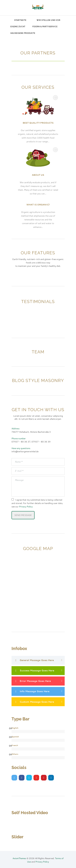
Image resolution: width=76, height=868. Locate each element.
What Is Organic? (38, 205)
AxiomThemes (19, 858)
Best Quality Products (38, 123)
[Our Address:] (38, 569)
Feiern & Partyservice (45, 26)
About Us (38, 175)
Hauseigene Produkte (23, 33)
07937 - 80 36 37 (21, 442)
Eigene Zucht (18, 26)
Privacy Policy (26, 506)
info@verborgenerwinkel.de (25, 451)
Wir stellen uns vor (49, 20)
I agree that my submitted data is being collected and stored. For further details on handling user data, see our (37, 503)
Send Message (23, 515)
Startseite (20, 20)
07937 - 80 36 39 (41, 442)
